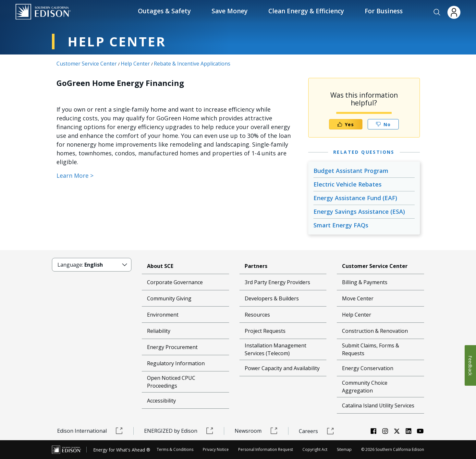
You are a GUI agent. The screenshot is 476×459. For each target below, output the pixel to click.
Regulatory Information (176, 363)
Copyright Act (315, 449)
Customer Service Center (87, 64)
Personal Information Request (266, 449)
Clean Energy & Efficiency (306, 11)
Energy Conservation (368, 368)
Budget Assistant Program (351, 171)
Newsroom (256, 431)
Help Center (135, 64)
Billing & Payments (365, 282)
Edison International (90, 431)
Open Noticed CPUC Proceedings (171, 382)
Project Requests (265, 331)
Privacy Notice (216, 449)
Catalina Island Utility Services (378, 405)
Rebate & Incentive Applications (192, 64)
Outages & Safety (164, 11)
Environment (163, 315)
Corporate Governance (175, 282)
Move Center (358, 298)
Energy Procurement (172, 347)
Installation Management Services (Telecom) (275, 349)
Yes (346, 124)
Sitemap (344, 449)
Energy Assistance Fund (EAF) (355, 198)
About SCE (160, 266)
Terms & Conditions (175, 449)
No (383, 124)
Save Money (230, 11)
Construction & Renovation (375, 331)
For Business (384, 11)
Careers (317, 431)
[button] (437, 12)
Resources (257, 315)
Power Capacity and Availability (282, 368)
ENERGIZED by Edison (179, 431)
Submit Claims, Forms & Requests (371, 349)
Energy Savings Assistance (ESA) (359, 211)
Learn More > (75, 175)
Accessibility (161, 401)
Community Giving (169, 298)
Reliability (159, 331)
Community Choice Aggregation (365, 387)
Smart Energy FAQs (341, 225)
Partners (256, 266)
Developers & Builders (272, 298)
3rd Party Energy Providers (277, 282)
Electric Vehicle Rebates (348, 184)
